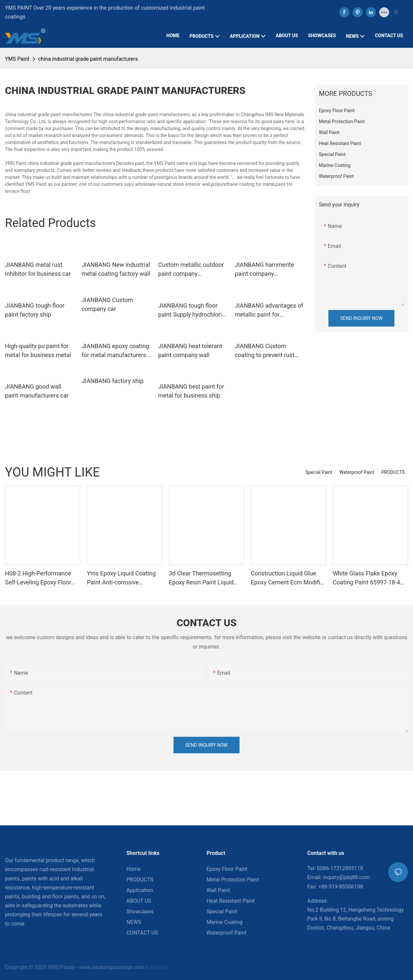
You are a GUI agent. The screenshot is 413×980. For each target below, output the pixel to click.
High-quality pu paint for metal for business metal (38, 350)
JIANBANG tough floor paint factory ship (35, 310)
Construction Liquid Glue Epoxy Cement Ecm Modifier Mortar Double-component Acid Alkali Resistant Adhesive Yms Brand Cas (288, 578)
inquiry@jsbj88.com (346, 877)
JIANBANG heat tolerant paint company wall (190, 350)
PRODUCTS (393, 472)
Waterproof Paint (357, 472)
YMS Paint (17, 59)
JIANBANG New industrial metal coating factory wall (116, 269)
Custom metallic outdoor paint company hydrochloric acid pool (191, 270)
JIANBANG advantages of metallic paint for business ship (269, 310)
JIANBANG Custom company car (107, 304)
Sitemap (159, 967)
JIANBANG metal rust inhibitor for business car (38, 269)
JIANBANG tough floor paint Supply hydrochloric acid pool (192, 310)
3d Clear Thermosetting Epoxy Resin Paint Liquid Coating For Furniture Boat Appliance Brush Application (206, 578)
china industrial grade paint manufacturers (88, 59)
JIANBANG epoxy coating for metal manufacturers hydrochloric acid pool (115, 351)
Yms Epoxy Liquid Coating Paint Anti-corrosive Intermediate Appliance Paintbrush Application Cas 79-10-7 (123, 578)
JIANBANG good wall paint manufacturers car (37, 391)
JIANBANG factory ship (112, 381)
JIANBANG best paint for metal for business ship (191, 391)
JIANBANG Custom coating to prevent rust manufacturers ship (265, 351)
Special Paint (319, 472)
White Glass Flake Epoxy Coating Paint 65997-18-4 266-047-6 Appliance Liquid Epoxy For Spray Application (370, 578)
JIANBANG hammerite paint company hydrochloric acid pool (265, 270)
